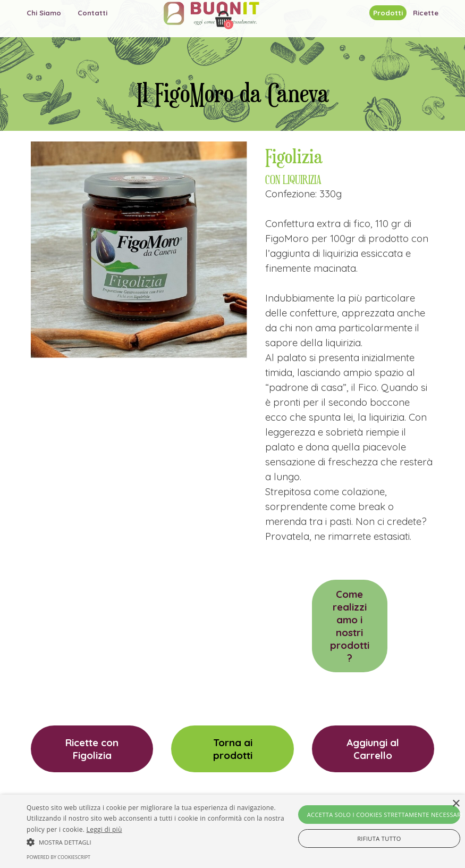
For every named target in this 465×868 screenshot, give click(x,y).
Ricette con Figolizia (92, 749)
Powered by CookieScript (58, 857)
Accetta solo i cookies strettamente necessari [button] (384, 815)
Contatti (92, 13)
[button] (160, 841)
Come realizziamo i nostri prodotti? (350, 626)
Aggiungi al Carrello (373, 749)
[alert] (233, 831)
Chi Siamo (44, 13)
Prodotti (388, 13)
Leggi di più (104, 829)
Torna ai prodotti (233, 749)
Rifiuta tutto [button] (379, 838)
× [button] (456, 804)
